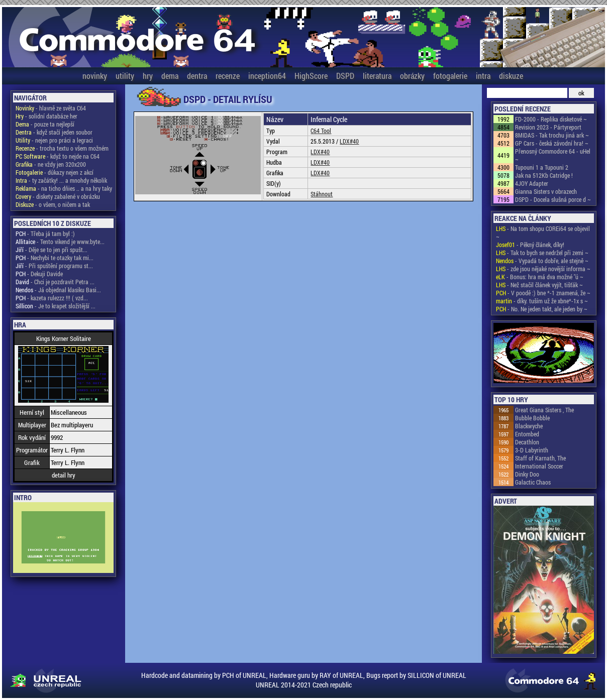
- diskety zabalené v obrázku (58, 196)
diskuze (511, 76)
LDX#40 (349, 141)
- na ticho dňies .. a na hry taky (64, 188)
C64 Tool (321, 131)
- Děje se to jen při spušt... (52, 250)
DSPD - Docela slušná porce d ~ (553, 199)
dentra (197, 76)
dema (170, 76)
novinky (95, 76)
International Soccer (539, 466)
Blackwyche (529, 426)
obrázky (412, 76)
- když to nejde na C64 (58, 156)
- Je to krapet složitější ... (56, 306)
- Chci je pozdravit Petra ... (55, 282)
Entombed (527, 434)
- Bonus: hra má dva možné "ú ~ (540, 277)
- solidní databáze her (46, 116)
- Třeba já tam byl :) (45, 234)
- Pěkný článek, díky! (530, 245)
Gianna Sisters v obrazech (546, 191)
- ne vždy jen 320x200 (51, 164)
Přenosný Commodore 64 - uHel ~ (553, 155)
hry (148, 76)
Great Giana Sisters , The (544, 410)
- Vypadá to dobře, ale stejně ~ (542, 261)
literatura (377, 76)
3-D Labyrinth (532, 450)
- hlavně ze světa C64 (51, 108)
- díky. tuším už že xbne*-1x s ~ (542, 301)
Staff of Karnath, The (540, 458)
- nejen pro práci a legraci (54, 140)
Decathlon (527, 442)
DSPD (345, 76)
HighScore (311, 76)
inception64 (267, 76)
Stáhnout (322, 194)
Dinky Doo (527, 474)
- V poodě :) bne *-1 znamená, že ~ (543, 293)
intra (483, 76)
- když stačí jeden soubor (54, 132)
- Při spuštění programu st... (54, 266)
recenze (228, 76)
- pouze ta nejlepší (45, 124)
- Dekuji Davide (39, 274)
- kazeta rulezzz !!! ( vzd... (52, 298)
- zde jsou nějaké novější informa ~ (543, 269)
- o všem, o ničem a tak (53, 204)
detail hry (64, 475)
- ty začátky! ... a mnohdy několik (61, 180)
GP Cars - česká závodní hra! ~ (552, 143)
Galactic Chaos (533, 482)
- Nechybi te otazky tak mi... (55, 258)
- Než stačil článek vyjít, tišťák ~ (539, 285)
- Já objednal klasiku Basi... (58, 290)
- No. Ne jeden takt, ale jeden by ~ (542, 309)
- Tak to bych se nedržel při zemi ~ (542, 253)
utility (125, 76)
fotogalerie (450, 76)
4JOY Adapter (532, 183)
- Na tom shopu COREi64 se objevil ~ (543, 232)
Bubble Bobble (532, 418)
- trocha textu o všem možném (62, 148)
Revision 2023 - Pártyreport (548, 127)
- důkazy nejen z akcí (55, 172)
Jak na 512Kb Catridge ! (544, 175)
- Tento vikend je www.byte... (60, 242)
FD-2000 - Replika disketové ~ (551, 119)
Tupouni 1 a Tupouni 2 (542, 167)
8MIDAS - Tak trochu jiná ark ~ (552, 135)
